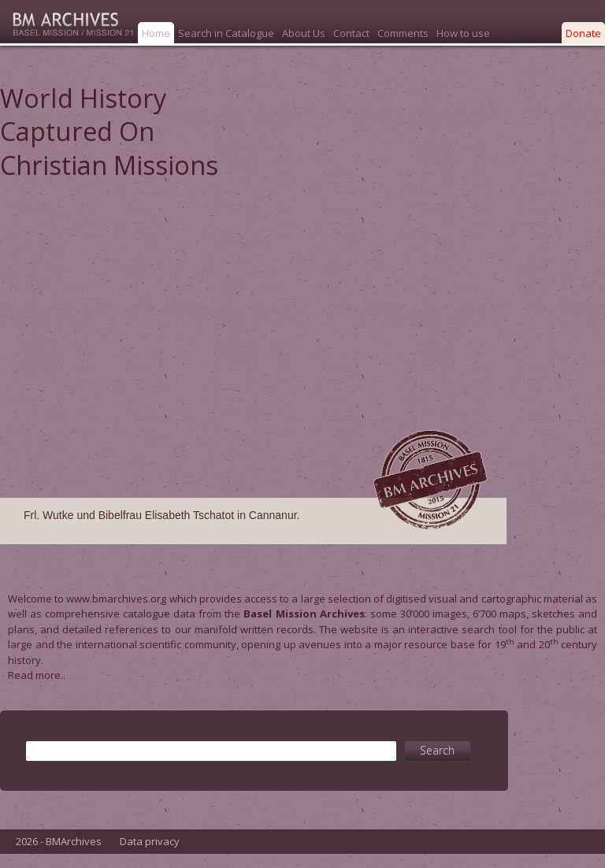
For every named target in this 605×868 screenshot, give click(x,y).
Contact (351, 33)
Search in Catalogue (226, 33)
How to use (463, 33)
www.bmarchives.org (116, 599)
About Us (304, 33)
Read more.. (37, 675)
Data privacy (150, 855)
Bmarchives (67, 22)
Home (156, 33)
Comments (403, 33)
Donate (583, 33)
